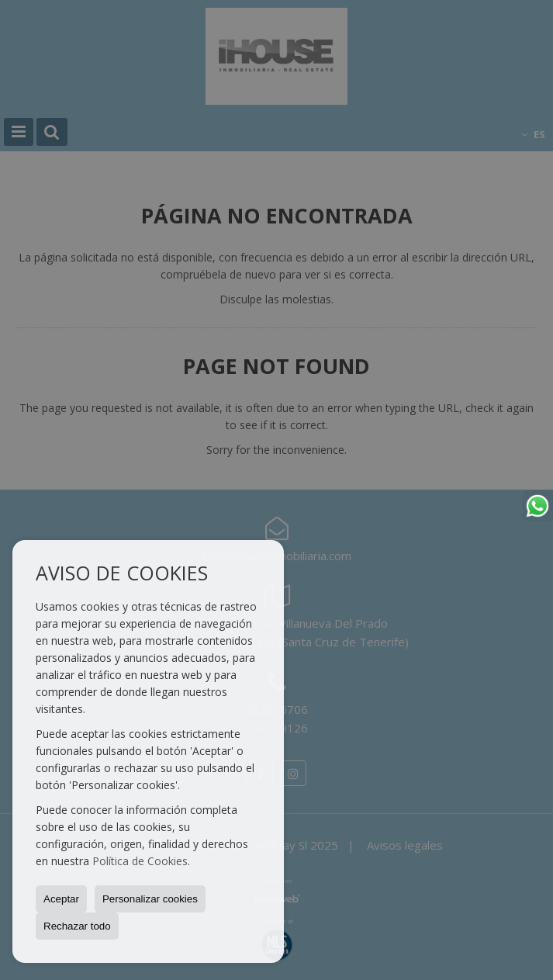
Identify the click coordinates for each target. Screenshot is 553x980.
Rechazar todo (77, 926)
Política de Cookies (140, 861)
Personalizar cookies (150, 899)
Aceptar (61, 899)
